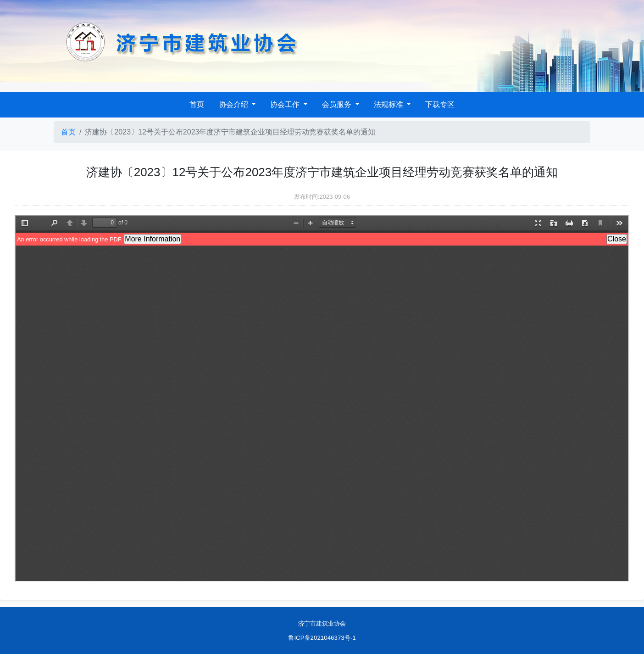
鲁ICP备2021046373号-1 (322, 638)
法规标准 (389, 104)
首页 (197, 104)
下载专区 (440, 104)
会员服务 (338, 104)
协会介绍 (234, 104)
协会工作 (286, 104)
